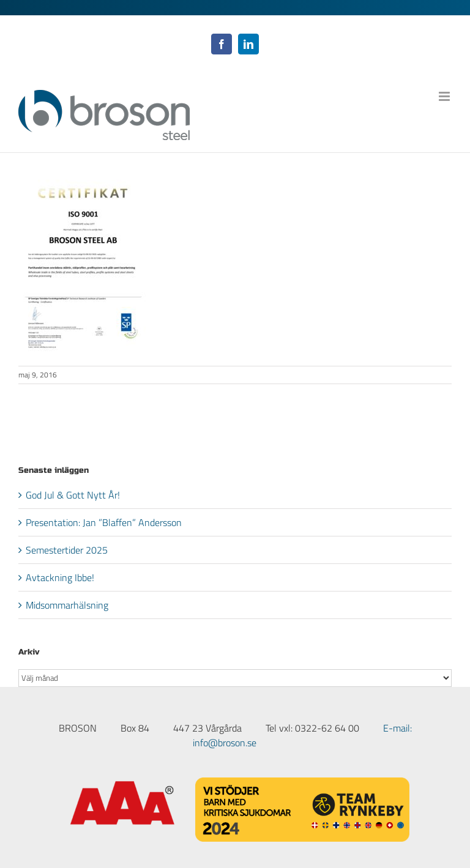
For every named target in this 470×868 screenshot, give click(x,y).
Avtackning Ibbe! (60, 577)
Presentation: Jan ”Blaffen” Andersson (104, 522)
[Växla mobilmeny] (445, 96)
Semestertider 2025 (67, 550)
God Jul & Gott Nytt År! (73, 495)
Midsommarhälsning (67, 605)
